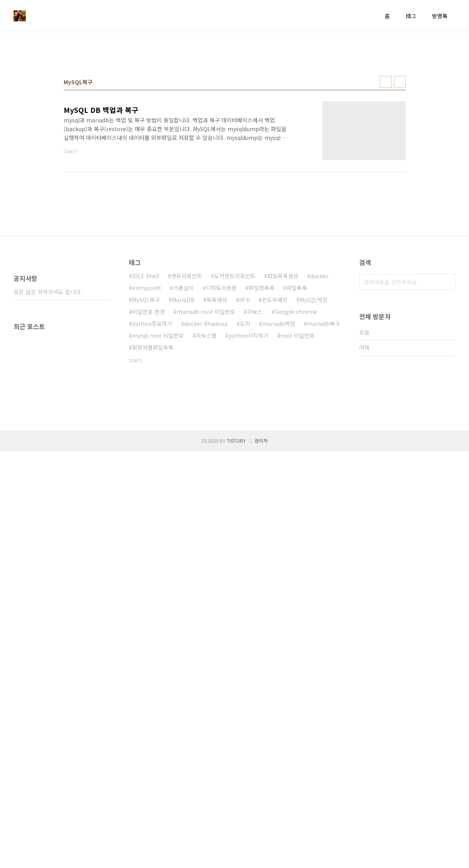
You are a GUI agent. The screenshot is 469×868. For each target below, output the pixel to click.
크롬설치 (183, 399)
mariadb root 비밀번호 (206, 423)
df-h (244, 411)
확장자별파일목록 (153, 459)
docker (319, 387)
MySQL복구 (146, 411)
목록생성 (217, 411)
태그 (411, 16)
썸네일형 (386, 193)
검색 (448, 393)
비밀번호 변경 (148, 423)
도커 (245, 435)
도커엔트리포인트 (235, 387)
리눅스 (255, 423)
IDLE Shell (146, 387)
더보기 (135, 472)
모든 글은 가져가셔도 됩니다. (48, 641)
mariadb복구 (324, 435)
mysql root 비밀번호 (158, 447)
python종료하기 (152, 435)
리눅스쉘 (206, 447)
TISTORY (236, 857)
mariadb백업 (279, 435)
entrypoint (147, 399)
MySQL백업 (313, 411)
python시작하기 (248, 447)
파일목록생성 (283, 387)
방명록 (440, 16)
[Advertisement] (235, 100)
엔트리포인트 (187, 387)
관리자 (261, 857)
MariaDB (183, 411)
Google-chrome (296, 423)
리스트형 (400, 193)
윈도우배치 (275, 411)
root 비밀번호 (298, 447)
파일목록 (297, 399)
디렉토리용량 (221, 399)
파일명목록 (262, 399)
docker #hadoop (206, 435)
